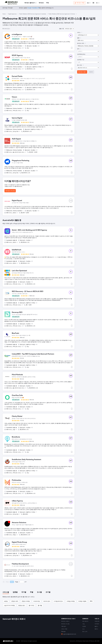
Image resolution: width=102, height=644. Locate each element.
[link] (41, 3)
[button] (89, 3)
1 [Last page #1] (26, 582)
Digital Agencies (12, 14)
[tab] (6, 592)
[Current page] (21, 582)
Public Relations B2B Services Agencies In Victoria (62, 14)
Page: (17, 582)
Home (4, 14)
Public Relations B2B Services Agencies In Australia (33, 14)
